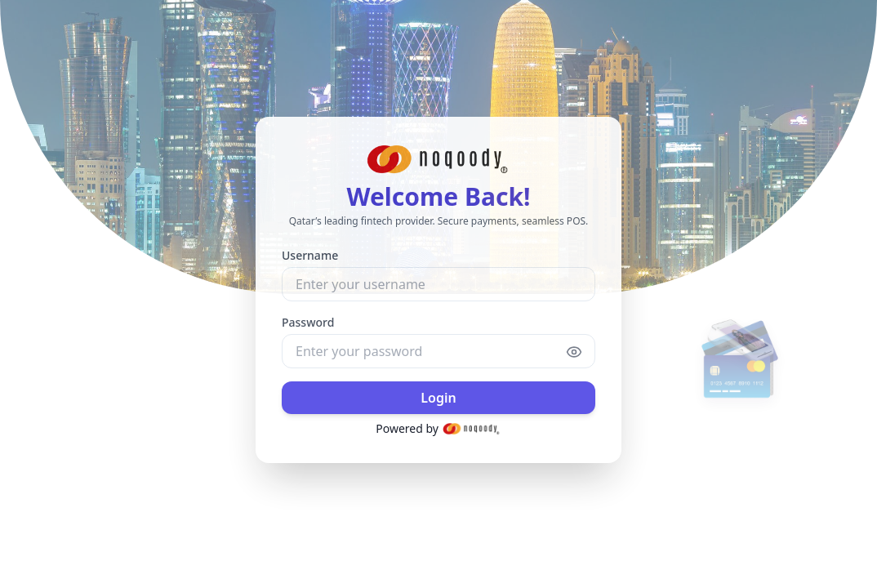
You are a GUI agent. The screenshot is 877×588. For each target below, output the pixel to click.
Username (310, 254)
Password (308, 321)
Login (438, 396)
